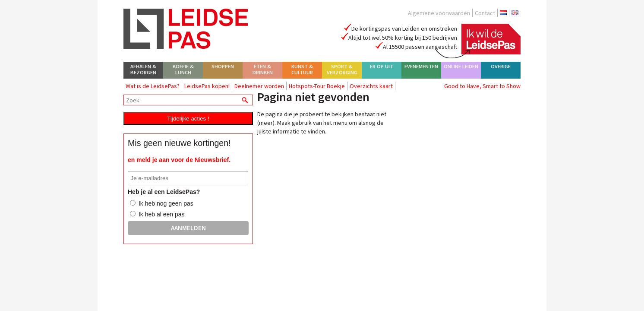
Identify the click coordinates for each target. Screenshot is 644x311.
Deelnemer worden (259, 86)
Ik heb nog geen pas (166, 203)
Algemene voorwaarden (439, 13)
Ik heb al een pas (162, 214)
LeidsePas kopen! (207, 86)
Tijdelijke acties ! (188, 119)
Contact (485, 13)
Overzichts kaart (371, 86)
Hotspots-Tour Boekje (317, 86)
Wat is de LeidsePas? (153, 86)
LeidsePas (186, 29)
